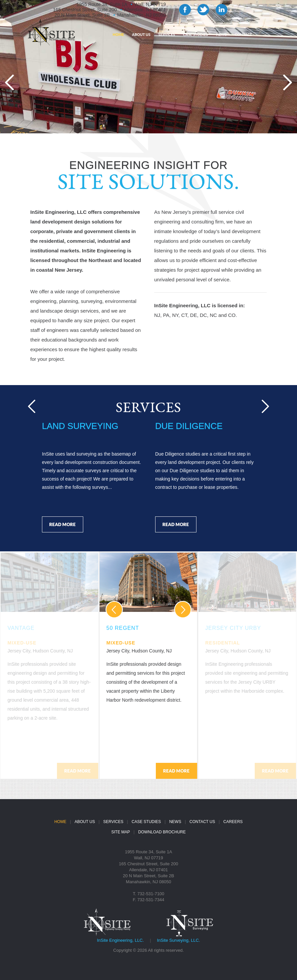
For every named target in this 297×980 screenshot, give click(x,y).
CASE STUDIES (196, 34)
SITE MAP (121, 832)
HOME (118, 34)
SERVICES (167, 34)
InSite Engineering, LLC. (120, 940)
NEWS (221, 34)
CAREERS (233, 822)
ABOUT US (141, 34)
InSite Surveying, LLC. (178, 940)
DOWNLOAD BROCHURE (162, 832)
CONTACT (243, 34)
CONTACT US (202, 822)
